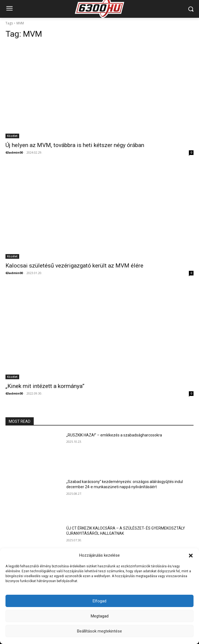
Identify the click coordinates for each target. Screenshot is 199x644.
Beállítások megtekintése (99, 631)
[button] (191, 556)
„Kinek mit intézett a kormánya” (45, 386)
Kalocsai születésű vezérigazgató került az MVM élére (74, 266)
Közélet (12, 136)
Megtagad (100, 616)
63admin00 (14, 152)
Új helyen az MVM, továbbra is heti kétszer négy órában (75, 145)
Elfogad (99, 601)
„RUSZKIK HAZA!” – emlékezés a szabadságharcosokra (114, 435)
